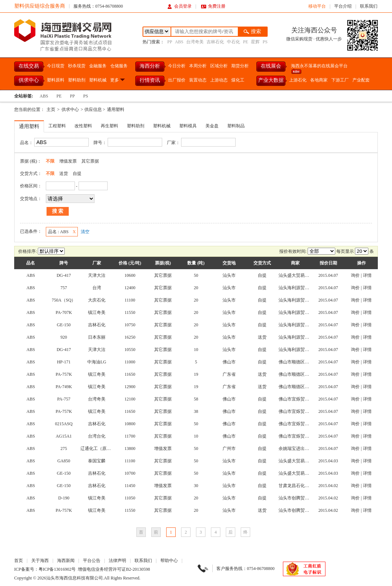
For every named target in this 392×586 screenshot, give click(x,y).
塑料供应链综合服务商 (40, 6)
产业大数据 (271, 80)
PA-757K (64, 374)
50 (196, 275)
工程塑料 (57, 126)
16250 (130, 337)
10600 (130, 275)
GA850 (64, 461)
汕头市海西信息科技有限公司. (75, 578)
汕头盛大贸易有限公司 (300, 275)
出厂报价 (177, 80)
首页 (19, 561)
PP (170, 42)
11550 (130, 312)
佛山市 (229, 362)
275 (64, 449)
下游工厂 (340, 80)
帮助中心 (169, 561)
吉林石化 (215, 42)
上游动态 (219, 80)
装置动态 (198, 80)
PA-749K (64, 387)
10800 (130, 424)
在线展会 (271, 66)
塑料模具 (188, 126)
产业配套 (361, 80)
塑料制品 (236, 126)
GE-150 (64, 325)
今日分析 (177, 66)
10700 (130, 473)
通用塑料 (116, 109)
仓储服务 (119, 66)
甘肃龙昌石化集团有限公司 (305, 486)
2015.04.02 (328, 486)
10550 (130, 350)
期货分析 (240, 66)
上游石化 (298, 80)
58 (196, 399)
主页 (51, 109)
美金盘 (212, 126)
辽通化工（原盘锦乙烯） (104, 449)
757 (64, 288)
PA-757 (64, 399)
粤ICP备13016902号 (57, 569)
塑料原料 (56, 80)
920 (64, 337)
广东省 (229, 374)
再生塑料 (109, 126)
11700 (130, 436)
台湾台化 (97, 436)
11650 (130, 374)
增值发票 (68, 161)
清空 (85, 232)
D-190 (64, 498)
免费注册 (213, 6)
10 (196, 350)
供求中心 (29, 80)
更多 (118, 80)
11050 (130, 498)
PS (265, 42)
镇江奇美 (97, 312)
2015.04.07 (328, 275)
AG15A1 (64, 436)
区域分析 (219, 66)
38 (196, 411)
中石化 (233, 42)
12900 (130, 387)
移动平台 (317, 6)
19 (196, 374)
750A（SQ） (64, 300)
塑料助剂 (77, 80)
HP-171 (64, 362)
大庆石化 (97, 300)
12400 (130, 288)
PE (245, 42)
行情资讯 (150, 80)
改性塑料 (83, 126)
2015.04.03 (328, 461)
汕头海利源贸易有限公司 (303, 288)
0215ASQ (64, 424)
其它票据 (90, 161)
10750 (130, 325)
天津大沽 (97, 275)
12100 (130, 399)
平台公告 (92, 561)
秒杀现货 (77, 66)
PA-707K (64, 312)
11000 (130, 362)
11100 (130, 300)
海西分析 (150, 66)
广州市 (229, 449)
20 (196, 288)
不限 (50, 161)
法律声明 (117, 561)
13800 (130, 449)
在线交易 (29, 66)
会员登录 (179, 6)
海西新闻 (66, 561)
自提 (77, 174)
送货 (64, 174)
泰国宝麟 (97, 461)
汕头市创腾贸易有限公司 (303, 498)
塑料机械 (98, 80)
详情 (367, 275)
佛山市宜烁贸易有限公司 (303, 399)
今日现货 (56, 66)
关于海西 (40, 561)
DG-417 (64, 275)
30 (196, 486)
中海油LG (97, 362)
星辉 (255, 42)
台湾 (97, 288)
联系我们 (369, 6)
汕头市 (229, 275)
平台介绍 (343, 6)
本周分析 (198, 66)
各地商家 (319, 80)
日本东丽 (97, 337)
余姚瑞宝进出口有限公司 (303, 449)
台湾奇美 (195, 42)
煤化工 (238, 80)
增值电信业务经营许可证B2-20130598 (114, 569)
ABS (179, 42)
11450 (130, 486)
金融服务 (98, 66)
